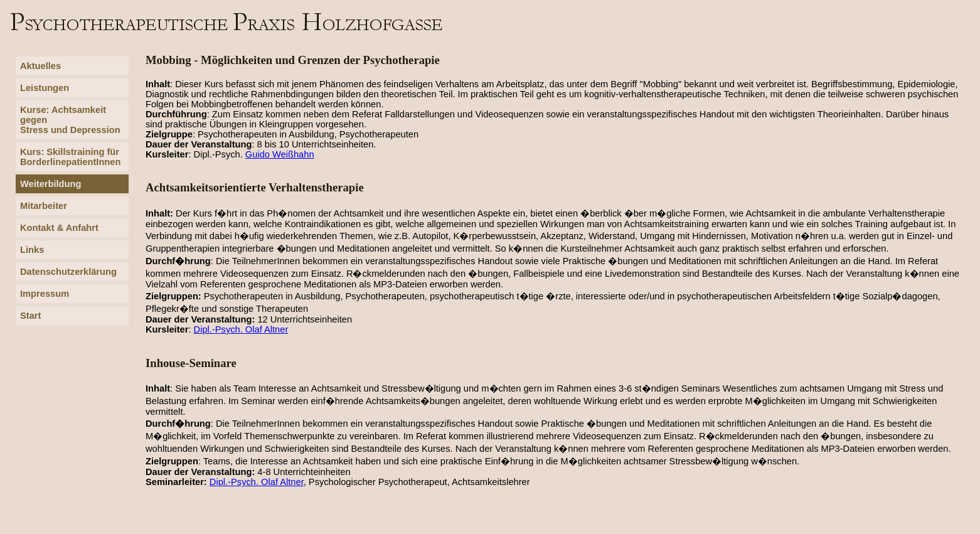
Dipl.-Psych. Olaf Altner (241, 329)
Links (32, 250)
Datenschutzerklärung (68, 272)
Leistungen (45, 88)
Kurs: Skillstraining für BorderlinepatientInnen (70, 157)
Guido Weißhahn (280, 154)
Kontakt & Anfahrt (59, 228)
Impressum (45, 294)
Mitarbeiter (44, 206)
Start (30, 316)
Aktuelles (40, 66)
